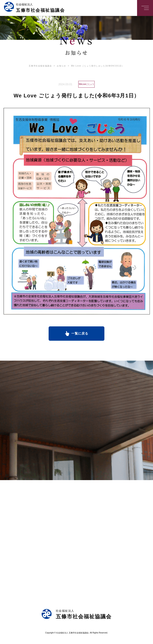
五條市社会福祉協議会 (40, 66)
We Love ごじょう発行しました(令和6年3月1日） (95, 66)
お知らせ (59, 66)
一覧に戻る (80, 333)
